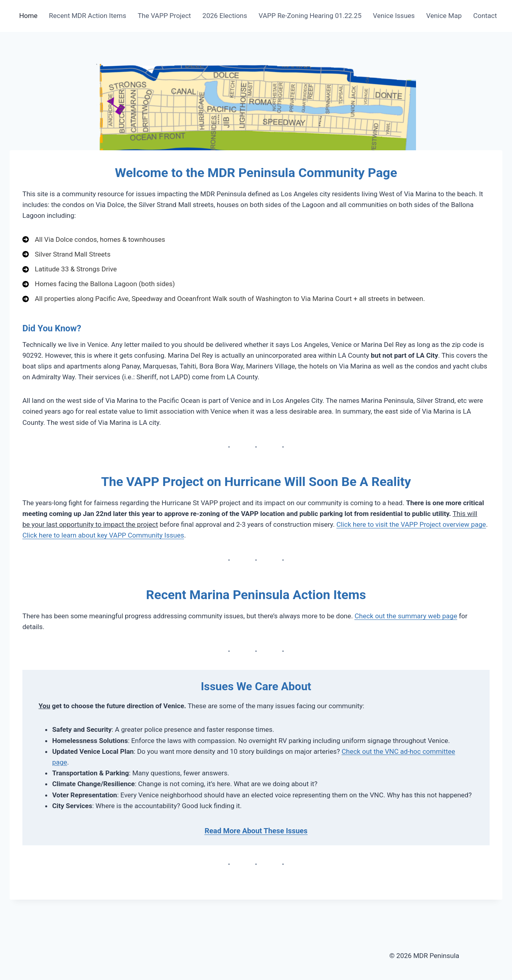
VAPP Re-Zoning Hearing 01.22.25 (310, 16)
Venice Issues (394, 16)
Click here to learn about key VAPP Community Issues (103, 535)
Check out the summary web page (406, 616)
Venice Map (444, 16)
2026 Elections (225, 16)
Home (28, 16)
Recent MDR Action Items (87, 16)
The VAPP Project (164, 16)
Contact (485, 16)
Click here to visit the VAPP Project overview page (411, 524)
